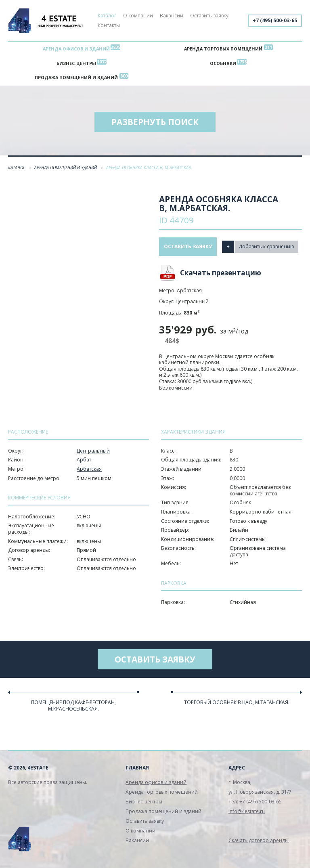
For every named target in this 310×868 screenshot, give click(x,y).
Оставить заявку (209, 16)
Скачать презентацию (221, 273)
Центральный (93, 451)
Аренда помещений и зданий (66, 168)
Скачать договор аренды (259, 841)
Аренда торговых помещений (223, 49)
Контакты (109, 25)
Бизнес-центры (76, 63)
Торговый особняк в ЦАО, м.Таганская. (237, 702)
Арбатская (89, 469)
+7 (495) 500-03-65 (275, 20)
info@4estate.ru (247, 812)
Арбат (84, 460)
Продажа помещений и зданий (76, 78)
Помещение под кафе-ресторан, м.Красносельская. (73, 706)
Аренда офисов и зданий (76, 49)
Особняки (223, 63)
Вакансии (172, 16)
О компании (138, 16)
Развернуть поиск (155, 122)
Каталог (107, 16)
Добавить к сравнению (266, 246)
